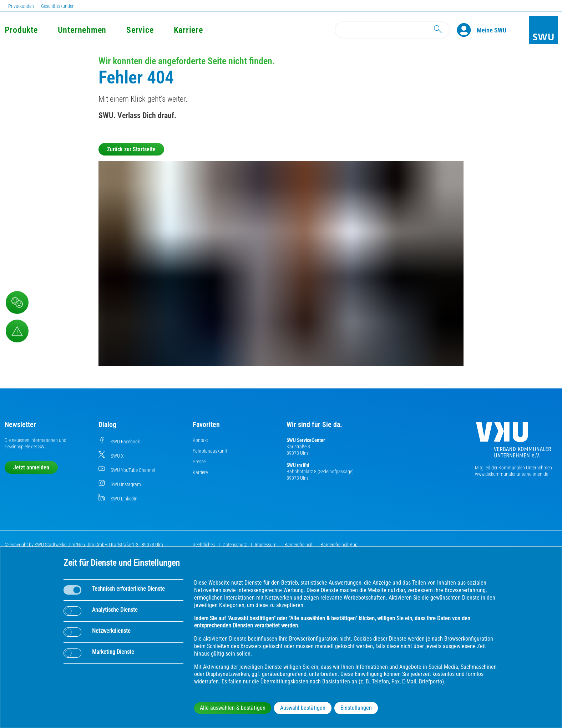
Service (140, 30)
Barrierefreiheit (299, 545)
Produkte (21, 30)
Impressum (266, 545)
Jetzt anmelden (31, 467)
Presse (199, 462)
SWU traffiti (298, 465)
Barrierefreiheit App (339, 545)
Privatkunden (21, 6)
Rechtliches (204, 545)
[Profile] (467, 30)
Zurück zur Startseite (131, 149)
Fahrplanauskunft (210, 451)
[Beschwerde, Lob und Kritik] (17, 302)
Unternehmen (82, 30)
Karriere (188, 30)
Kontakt (200, 440)
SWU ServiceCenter (306, 440)
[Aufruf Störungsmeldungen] (17, 331)
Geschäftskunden (58, 6)
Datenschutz (235, 545)
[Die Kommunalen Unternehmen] (513, 442)
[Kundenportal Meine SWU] (492, 30)
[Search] (392, 30)
